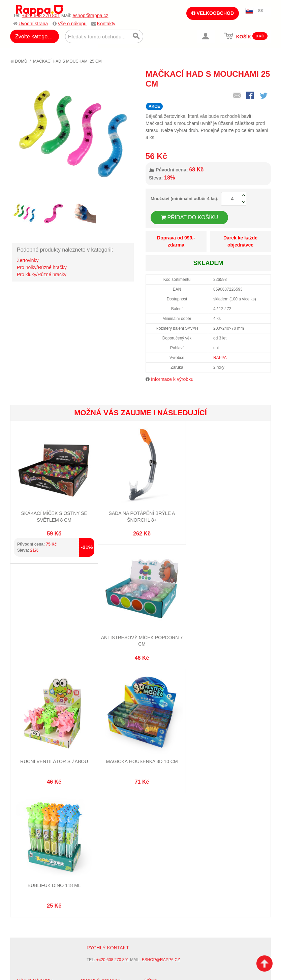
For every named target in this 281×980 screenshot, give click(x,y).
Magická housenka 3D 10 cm (227, 635)
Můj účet (154, 864)
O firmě (26, 864)
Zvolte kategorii (34, 37)
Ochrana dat (32, 903)
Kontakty (106, 24)
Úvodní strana (33, 24)
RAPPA (220, 358)
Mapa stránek (96, 864)
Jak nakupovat (34, 872)
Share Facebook (251, 96)
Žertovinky (28, 260)
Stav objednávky (163, 872)
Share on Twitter (264, 96)
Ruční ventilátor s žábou (140, 635)
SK (261, 11)
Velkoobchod (213, 13)
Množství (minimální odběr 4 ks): (185, 199)
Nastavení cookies (124, 963)
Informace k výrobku (172, 379)
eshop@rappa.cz (90, 15)
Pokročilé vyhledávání (107, 881)
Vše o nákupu (72, 24)
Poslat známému (237, 96)
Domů (19, 61)
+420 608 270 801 (41, 15)
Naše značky (32, 911)
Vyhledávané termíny (105, 872)
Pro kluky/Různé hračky (42, 274)
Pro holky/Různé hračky (42, 267)
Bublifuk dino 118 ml (54, 758)
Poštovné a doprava (40, 894)
